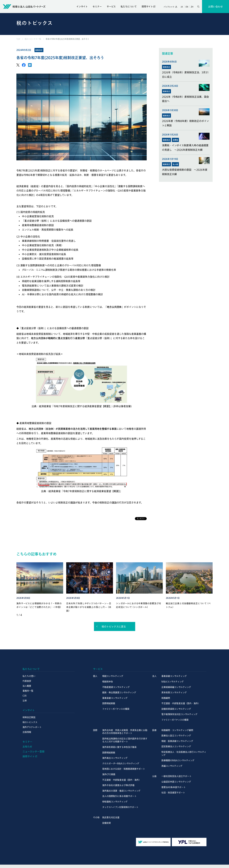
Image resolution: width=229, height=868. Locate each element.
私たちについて (129, 7)
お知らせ (27, 747)
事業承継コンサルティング (115, 698)
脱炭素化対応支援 (111, 817)
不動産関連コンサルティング (116, 687)
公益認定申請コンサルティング (176, 782)
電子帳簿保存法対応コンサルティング (179, 714)
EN (187, 7)
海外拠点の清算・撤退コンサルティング (121, 791)
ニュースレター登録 (33, 751)
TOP (18, 39)
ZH (192, 7)
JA (182, 7)
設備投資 (107, 823)
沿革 (25, 701)
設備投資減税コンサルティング (176, 709)
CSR (25, 696)
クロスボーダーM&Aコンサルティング (121, 763)
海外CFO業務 (109, 774)
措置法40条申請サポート (174, 787)
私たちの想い (29, 676)
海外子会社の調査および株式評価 (118, 785)
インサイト (82, 7)
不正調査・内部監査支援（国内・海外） (181, 703)
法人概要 (27, 686)
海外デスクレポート (32, 727)
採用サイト (147, 7)
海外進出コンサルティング (115, 758)
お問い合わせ (216, 7)
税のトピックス (30, 722)
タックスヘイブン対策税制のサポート (120, 807)
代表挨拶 (27, 681)
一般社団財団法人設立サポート (176, 776)
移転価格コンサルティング (115, 802)
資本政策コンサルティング (174, 692)
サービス (111, 7)
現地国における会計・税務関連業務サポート (124, 769)
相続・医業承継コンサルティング (177, 741)
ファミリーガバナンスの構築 (116, 709)
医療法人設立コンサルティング (176, 736)
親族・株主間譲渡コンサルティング (119, 692)
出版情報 (27, 732)
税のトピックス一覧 (33, 39)
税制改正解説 (29, 717)
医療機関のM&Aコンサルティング (178, 760)
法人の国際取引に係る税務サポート (119, 796)
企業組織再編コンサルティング (176, 687)
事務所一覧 (28, 691)
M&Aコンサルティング (173, 682)
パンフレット (169, 7)
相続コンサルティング (113, 676)
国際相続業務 (109, 703)
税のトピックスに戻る (114, 627)
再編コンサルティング (172, 766)
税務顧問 (166, 698)
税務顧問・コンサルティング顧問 (177, 730)
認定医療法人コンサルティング (176, 746)
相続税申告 (108, 682)
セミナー (97, 7)
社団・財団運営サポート (173, 793)
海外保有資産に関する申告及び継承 (119, 747)
